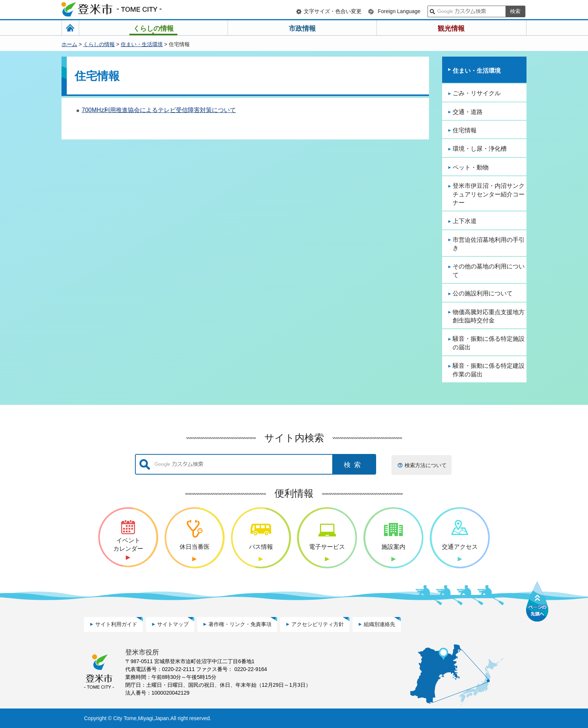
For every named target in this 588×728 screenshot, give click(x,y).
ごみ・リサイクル (477, 93)
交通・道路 (468, 112)
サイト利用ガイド (116, 624)
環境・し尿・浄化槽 (480, 149)
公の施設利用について (483, 293)
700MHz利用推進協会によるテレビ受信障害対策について (159, 110)
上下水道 (465, 221)
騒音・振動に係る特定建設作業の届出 (489, 370)
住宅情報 (465, 130)
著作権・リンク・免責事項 (240, 624)
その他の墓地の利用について (489, 270)
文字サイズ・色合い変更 (333, 11)
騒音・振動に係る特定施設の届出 (489, 343)
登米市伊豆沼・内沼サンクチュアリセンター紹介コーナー (489, 194)
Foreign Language (399, 11)
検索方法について (426, 465)
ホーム (69, 44)
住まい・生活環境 (142, 44)
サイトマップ (173, 624)
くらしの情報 (99, 44)
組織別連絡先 (379, 624)
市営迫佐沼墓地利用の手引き (489, 244)
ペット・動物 (471, 167)
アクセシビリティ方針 (318, 624)
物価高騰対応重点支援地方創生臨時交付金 (489, 316)
